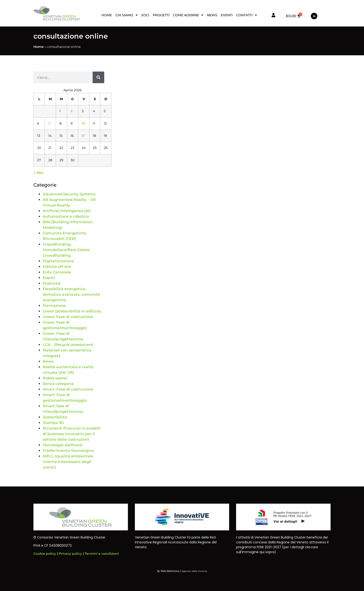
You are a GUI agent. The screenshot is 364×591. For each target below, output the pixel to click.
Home (107, 15)
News (212, 15)
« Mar (39, 173)
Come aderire (188, 15)
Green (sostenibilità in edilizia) (72, 311)
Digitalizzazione (58, 261)
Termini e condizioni (102, 554)
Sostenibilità (55, 417)
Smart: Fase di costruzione (68, 389)
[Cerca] (98, 77)
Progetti (161, 15)
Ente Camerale (57, 272)
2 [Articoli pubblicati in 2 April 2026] (71, 111)
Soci (145, 15)
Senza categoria (58, 384)
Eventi (227, 15)
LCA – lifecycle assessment (68, 345)
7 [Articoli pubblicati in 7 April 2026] (49, 123)
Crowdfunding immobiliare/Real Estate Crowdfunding (66, 250)
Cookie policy (45, 554)
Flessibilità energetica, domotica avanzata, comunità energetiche (71, 294)
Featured (52, 283)
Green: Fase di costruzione (68, 317)
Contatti (247, 15)
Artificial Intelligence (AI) (67, 211)
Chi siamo (127, 15)
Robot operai (55, 378)
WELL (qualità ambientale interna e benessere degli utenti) (68, 462)
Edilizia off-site (57, 267)
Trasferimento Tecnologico (68, 451)
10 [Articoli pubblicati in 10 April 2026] (83, 123)
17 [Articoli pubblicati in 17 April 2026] (83, 136)
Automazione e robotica (66, 216)
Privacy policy (70, 554)
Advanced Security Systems (69, 194)
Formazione (54, 306)
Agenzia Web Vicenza (194, 571)
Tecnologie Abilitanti (63, 445)
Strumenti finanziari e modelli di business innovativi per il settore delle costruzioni (72, 434)
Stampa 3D (53, 423)
